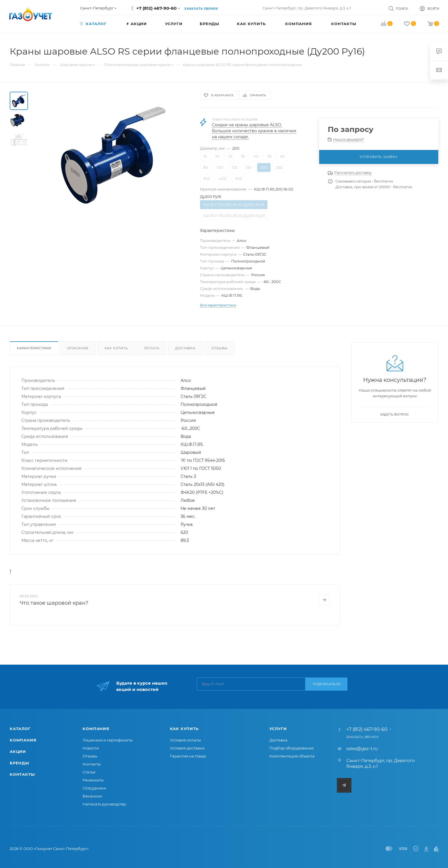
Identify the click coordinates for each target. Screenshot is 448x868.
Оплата (152, 348)
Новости (91, 748)
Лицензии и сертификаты (108, 740)
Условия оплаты (185, 740)
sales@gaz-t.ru (362, 748)
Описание (78, 348)
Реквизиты (93, 780)
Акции (18, 751)
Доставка (185, 348)
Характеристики (34, 348)
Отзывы (220, 348)
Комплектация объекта (292, 756)
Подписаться (327, 684)
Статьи (89, 772)
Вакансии (92, 796)
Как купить (116, 348)
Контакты (22, 774)
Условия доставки (187, 748)
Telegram (344, 785)
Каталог (20, 729)
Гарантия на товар (188, 756)
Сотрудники (94, 788)
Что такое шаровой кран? (54, 603)
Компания (23, 740)
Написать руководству (104, 804)
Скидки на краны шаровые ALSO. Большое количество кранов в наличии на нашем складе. (254, 131)
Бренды (19, 763)
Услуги (278, 729)
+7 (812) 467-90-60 (156, 8)
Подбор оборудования (292, 748)
